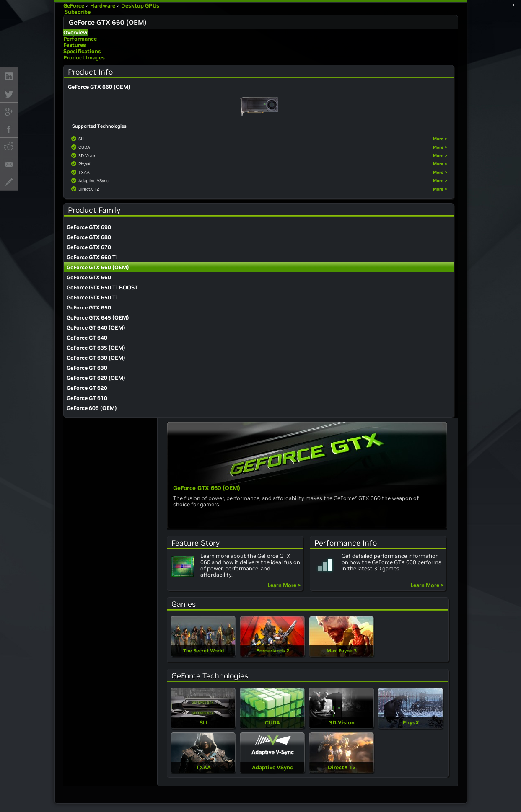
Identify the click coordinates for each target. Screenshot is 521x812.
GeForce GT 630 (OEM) (96, 358)
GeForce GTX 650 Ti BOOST (102, 287)
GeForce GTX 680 (89, 237)
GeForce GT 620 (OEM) (96, 378)
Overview (75, 32)
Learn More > (284, 585)
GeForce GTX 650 (89, 308)
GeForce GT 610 (87, 398)
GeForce (74, 6)
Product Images (84, 58)
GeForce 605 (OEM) (92, 408)
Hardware (103, 6)
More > (440, 139)
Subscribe (77, 12)
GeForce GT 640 (87, 338)
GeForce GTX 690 (89, 227)
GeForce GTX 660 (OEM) (98, 267)
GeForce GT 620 (87, 388)
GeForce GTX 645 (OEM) (98, 318)
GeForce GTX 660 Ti (92, 257)
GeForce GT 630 (87, 368)
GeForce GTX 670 (89, 247)
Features (75, 45)
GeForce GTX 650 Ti (92, 298)
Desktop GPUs (140, 6)
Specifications (82, 51)
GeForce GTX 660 (89, 277)
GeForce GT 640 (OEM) (96, 328)
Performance (80, 39)
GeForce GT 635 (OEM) (96, 348)
